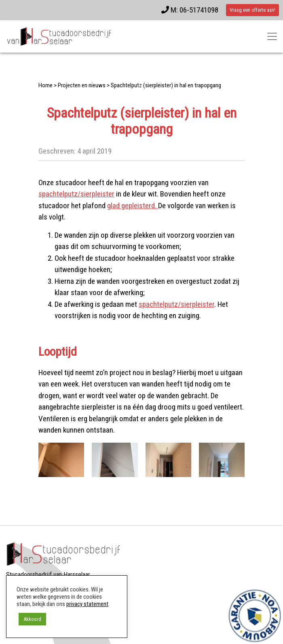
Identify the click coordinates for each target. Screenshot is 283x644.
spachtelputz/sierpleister (76, 194)
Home (45, 85)
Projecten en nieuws (82, 85)
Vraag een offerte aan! (252, 10)
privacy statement (87, 604)
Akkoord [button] (32, 619)
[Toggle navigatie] (272, 36)
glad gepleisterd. (133, 206)
